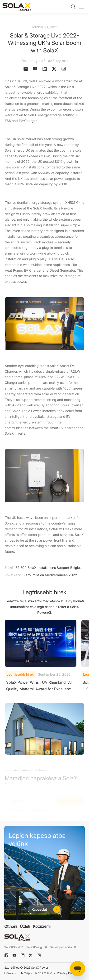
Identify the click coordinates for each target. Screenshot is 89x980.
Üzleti (25, 926)
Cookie (9, 973)
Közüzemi (42, 926)
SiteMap (24, 973)
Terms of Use (43, 973)
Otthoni (11, 926)
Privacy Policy (67, 973)
